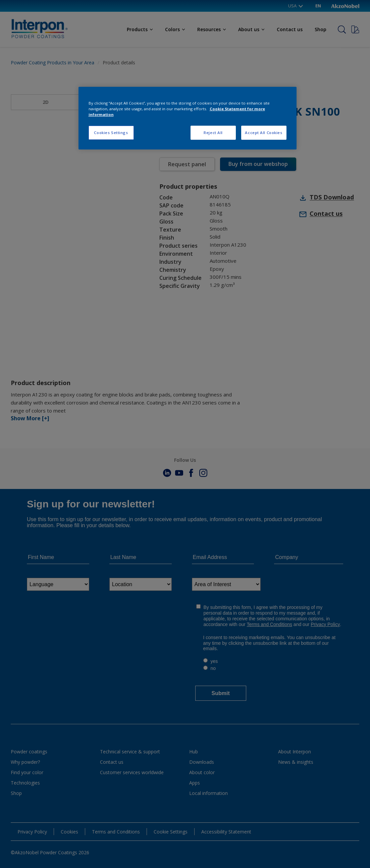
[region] (188, 118)
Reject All (213, 133)
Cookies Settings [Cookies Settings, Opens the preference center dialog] (111, 133)
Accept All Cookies (263, 133)
